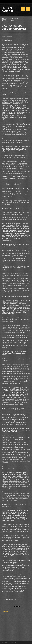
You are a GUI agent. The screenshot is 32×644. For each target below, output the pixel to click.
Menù (28, 9)
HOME (4, 19)
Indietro (5, 611)
